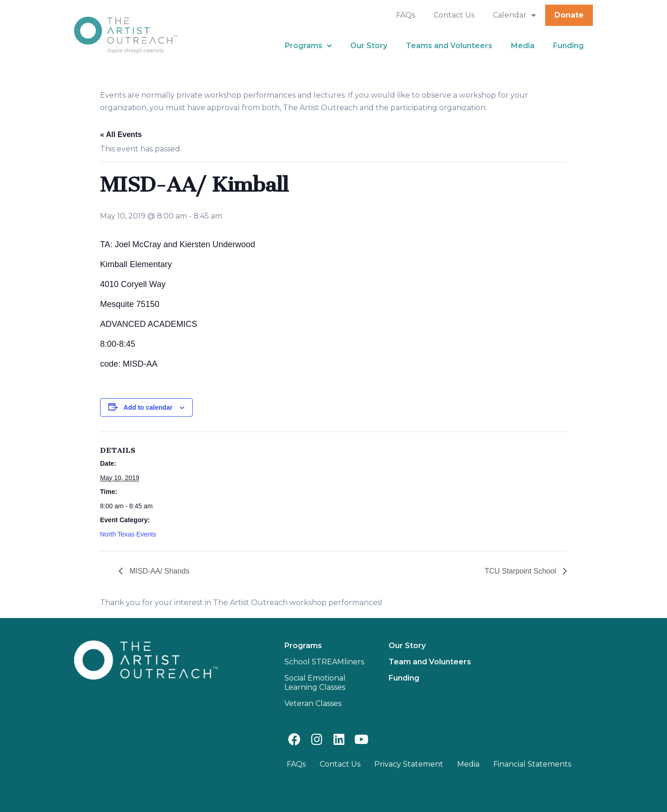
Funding (568, 46)
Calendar (514, 15)
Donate (569, 15)
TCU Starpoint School (521, 571)
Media (523, 46)
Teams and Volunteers (449, 46)
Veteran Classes (313, 703)
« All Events (121, 134)
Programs (308, 46)
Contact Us (454, 15)
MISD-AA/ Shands (158, 571)
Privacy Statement (409, 764)
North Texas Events (128, 534)
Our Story (369, 46)
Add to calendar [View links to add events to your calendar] (148, 407)
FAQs (406, 15)
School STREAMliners (324, 662)
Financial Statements (532, 764)
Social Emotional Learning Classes (315, 683)
